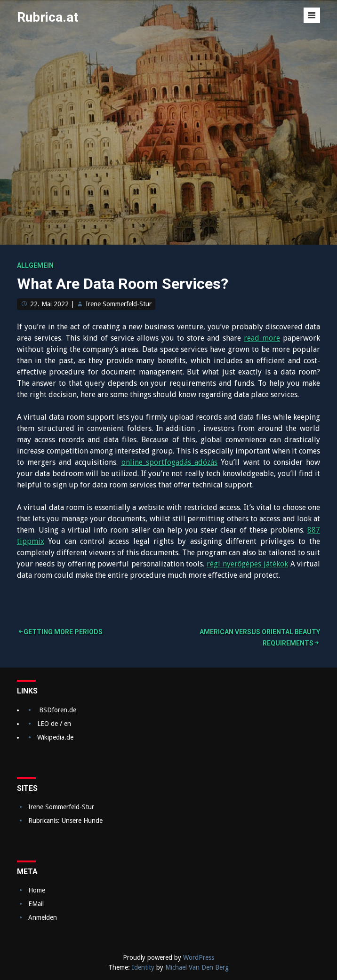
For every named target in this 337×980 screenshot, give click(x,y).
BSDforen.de (58, 710)
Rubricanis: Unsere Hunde (65, 821)
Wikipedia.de (55, 737)
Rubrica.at (48, 17)
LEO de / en (54, 724)
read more (262, 338)
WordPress (199, 957)
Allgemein (35, 265)
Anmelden (43, 917)
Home (37, 890)
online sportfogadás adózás (169, 462)
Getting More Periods (63, 632)
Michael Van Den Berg (197, 967)
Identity (143, 967)
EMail (36, 904)
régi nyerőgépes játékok (247, 564)
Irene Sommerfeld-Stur (119, 304)
